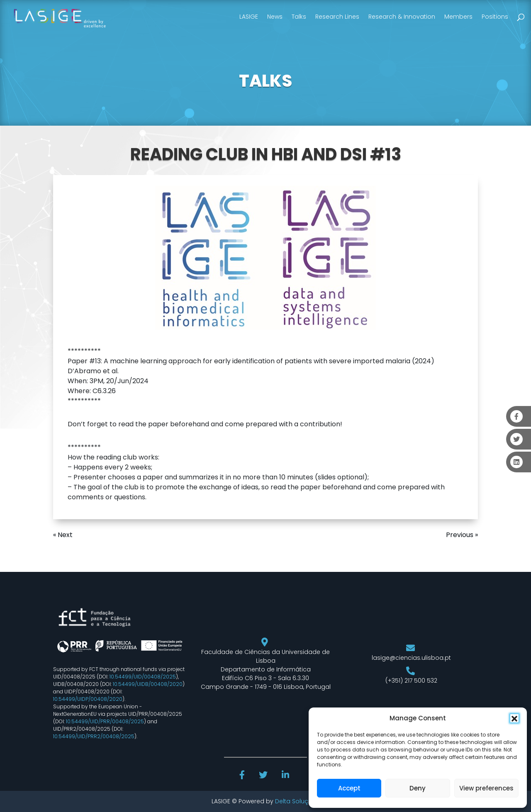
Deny (418, 788)
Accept (349, 788)
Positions (495, 17)
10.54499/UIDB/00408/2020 (148, 684)
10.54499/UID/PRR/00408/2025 (105, 721)
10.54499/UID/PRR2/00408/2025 (94, 736)
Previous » (462, 535)
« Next (63, 535)
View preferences (486, 788)
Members (458, 17)
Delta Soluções (297, 801)
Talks (299, 17)
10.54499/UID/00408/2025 (143, 677)
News (275, 17)
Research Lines (337, 17)
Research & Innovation (402, 17)
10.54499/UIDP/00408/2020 (88, 699)
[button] (514, 718)
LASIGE (249, 17)
